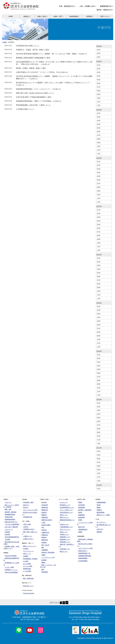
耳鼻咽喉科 (44, 550)
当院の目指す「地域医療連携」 (85, 540)
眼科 (42, 547)
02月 (99, 69)
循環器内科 (44, 507)
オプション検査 (27, 566)
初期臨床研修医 (101, 502)
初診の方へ (26, 505)
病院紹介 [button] (27, 16)
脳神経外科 (44, 540)
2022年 (99, 206)
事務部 (80, 532)
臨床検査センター (64, 539)
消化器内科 (44, 505)
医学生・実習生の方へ (105, 10)
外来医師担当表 (27, 517)
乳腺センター (63, 532)
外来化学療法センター (66, 512)
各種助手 (99, 510)
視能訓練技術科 (82, 529)
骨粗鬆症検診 (26, 569)
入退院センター (27, 536)
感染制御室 (81, 507)
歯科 (42, 569)
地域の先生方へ (82, 551)
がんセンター (63, 502)
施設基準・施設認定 (10, 512)
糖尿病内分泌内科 (46, 520)
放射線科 (43, 560)
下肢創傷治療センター (66, 527)
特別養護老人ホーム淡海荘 (11, 564)
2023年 (99, 158)
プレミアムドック (28, 551)
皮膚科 (43, 555)
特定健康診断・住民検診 (30, 559)
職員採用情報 (100, 512)
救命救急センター (64, 505)
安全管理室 (81, 505)
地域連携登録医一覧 (84, 553)
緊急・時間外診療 (28, 578)
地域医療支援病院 (9, 519)
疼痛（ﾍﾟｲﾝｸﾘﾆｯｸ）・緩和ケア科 (48, 566)
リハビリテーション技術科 (85, 523)
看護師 (98, 507)
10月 (99, 98)
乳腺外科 (43, 530)
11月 (99, 102)
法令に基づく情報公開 (11, 527)
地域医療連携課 (82, 558)
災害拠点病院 (8, 517)
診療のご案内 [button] (43, 16)
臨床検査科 (81, 517)
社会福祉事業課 (82, 561)
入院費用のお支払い (28, 529)
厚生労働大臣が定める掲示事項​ (11, 543)
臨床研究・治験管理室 (84, 510)
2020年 (99, 303)
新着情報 (99, 532)
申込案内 (25, 549)
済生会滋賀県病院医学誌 (11, 537)
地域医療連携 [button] (75, 16)
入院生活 (25, 527)
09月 (99, 94)
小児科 (43, 522)
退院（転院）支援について (30, 533)
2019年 (99, 351)
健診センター (63, 551)
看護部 (80, 502)
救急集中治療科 (45, 525)
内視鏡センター (64, 534)
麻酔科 (43, 562)
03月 (99, 53)
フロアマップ (8, 529)
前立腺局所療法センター (66, 507)
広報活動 (7, 534)
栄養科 (80, 520)
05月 (99, 80)
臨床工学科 (81, 527)
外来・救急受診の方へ (67, 6)
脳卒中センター (64, 517)
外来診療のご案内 (28, 502)
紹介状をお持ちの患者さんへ (30, 513)
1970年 (99, 485)
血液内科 (43, 512)
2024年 (99, 110)
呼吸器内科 (44, 517)
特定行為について (28, 586)
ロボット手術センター (66, 510)
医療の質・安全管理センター (66, 545)
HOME (11, 16)
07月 (99, 87)
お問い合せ (99, 529)
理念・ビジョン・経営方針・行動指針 (11, 506)
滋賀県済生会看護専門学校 (11, 559)
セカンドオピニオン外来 (30, 510)
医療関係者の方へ (107, 6)
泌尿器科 (43, 542)
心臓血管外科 (45, 532)
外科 (42, 527)
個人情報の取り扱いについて (103, 526)
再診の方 (25, 507)
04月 (99, 57)
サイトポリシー (101, 522)
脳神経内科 (44, 510)
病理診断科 (44, 572)
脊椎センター (63, 515)
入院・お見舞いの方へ (88, 6)
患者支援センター (64, 549)
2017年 (99, 448)
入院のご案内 (26, 524)
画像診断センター (64, 537)
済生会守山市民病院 (10, 556)
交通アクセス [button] (105, 16)
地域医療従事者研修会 (84, 556)
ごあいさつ (7, 502)
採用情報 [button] (90, 16)
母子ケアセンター (64, 529)
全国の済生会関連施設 (11, 572)
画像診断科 (81, 515)
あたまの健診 (26, 564)
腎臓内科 (43, 515)
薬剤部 (80, 512)
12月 (99, 105)
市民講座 (7, 532)
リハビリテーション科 (47, 557)
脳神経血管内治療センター (66, 521)
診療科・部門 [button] (59, 16)
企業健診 (25, 556)
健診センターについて (29, 546)
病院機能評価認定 (9, 514)
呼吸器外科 (44, 535)
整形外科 (43, 537)
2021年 (99, 255)
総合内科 (43, 502)
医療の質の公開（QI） (11, 522)
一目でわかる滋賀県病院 (11, 524)
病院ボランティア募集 (103, 515)
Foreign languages (28, 593)
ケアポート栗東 (9, 567)
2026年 (99, 46)
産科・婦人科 (45, 545)
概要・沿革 (7, 509)
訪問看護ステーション (11, 570)
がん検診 (25, 561)
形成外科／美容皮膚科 (47, 552)
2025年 (99, 62)
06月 (99, 83)
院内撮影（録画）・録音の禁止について (11, 547)
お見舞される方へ (28, 539)
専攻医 (98, 505)
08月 (99, 91)
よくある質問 (26, 571)
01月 (99, 50)
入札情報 (7, 539)
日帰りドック (26, 554)
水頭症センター (64, 524)
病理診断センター (64, 542)
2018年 (99, 400)
